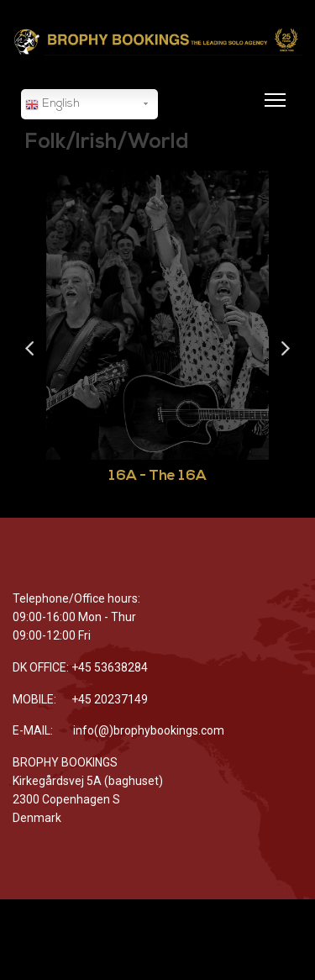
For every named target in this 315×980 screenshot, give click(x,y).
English (52, 105)
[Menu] (272, 110)
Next (286, 350)
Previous (29, 350)
